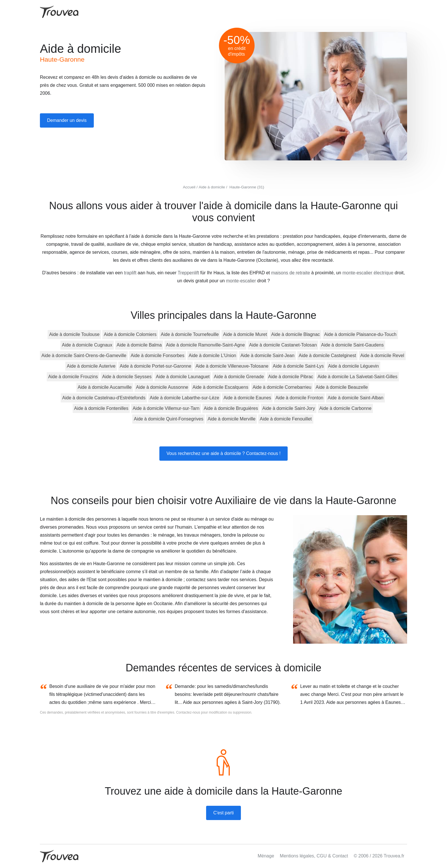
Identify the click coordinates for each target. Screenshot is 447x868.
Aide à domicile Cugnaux (87, 345)
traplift (130, 273)
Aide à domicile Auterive (91, 366)
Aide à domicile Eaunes (247, 398)
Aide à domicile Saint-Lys (298, 366)
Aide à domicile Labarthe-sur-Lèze (184, 398)
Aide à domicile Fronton (299, 398)
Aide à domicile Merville (231, 419)
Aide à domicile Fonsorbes (158, 356)
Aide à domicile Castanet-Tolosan (283, 345)
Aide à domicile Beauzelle (342, 387)
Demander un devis (67, 120)
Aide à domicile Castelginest (327, 356)
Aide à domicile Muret (245, 334)
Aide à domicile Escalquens (220, 387)
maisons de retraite (290, 273)
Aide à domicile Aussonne (162, 387)
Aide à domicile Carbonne (345, 408)
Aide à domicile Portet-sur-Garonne (156, 366)
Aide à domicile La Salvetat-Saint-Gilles (357, 377)
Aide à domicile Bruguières (231, 408)
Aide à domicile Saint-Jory (289, 408)
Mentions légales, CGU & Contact (314, 856)
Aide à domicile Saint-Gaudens (352, 345)
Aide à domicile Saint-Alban (355, 398)
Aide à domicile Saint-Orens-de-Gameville (84, 356)
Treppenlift (188, 273)
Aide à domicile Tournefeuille (190, 334)
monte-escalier (241, 281)
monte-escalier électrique (368, 273)
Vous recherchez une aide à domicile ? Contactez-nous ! (223, 453)
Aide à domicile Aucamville (105, 387)
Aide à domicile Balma (139, 345)
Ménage (266, 856)
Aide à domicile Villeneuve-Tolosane (232, 366)
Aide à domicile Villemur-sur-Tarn (166, 408)
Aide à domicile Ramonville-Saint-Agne (205, 345)
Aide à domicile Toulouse (74, 334)
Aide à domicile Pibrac (291, 377)
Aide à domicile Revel (382, 356)
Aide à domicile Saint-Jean (267, 356)
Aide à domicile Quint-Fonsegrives (168, 419)
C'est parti (223, 813)
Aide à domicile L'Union (213, 356)
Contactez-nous (188, 712)
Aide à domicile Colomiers (130, 334)
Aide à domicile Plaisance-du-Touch (360, 334)
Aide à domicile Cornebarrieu (282, 387)
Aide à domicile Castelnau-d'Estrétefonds (104, 398)
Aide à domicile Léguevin (353, 366)
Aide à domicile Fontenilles (101, 408)
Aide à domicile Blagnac (295, 334)
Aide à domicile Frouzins (73, 377)
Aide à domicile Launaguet (183, 377)
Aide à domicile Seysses (127, 377)
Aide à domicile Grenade (239, 377)
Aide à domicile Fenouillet (286, 419)
